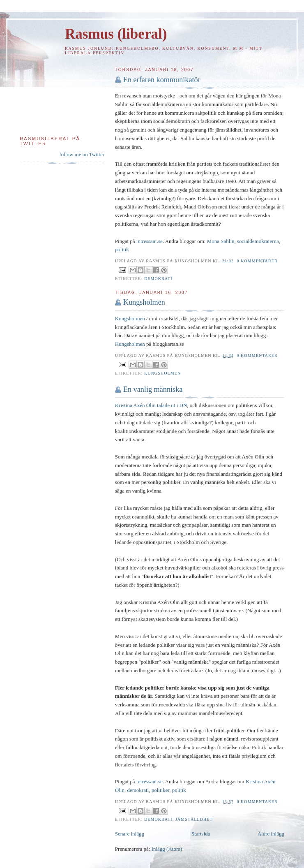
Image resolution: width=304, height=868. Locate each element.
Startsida (201, 834)
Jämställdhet (194, 819)
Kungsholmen (144, 302)
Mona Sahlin (221, 241)
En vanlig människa (153, 389)
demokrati (138, 790)
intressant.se (150, 241)
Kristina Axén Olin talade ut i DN (151, 405)
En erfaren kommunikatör (162, 80)
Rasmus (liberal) (116, 34)
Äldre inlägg (271, 834)
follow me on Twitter (82, 154)
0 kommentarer (257, 261)
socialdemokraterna (258, 241)
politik (122, 249)
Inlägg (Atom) (167, 849)
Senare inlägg (130, 834)
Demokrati (158, 279)
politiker (161, 790)
